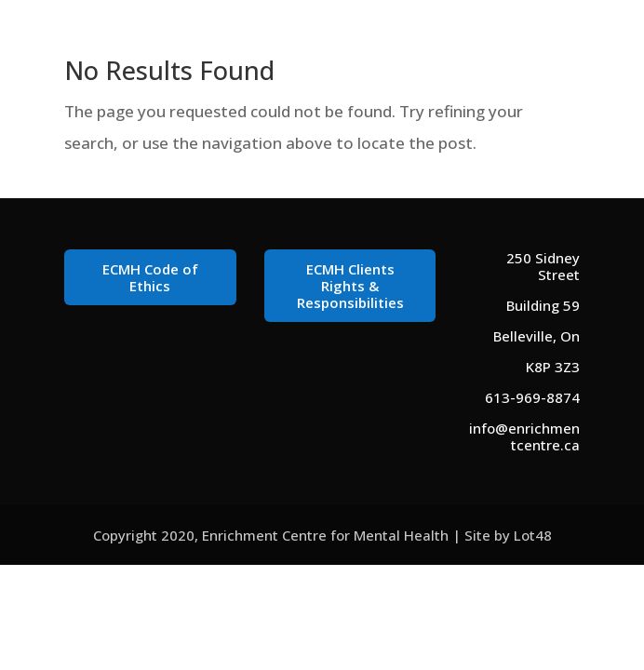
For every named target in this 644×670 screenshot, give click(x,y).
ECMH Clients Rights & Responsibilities (350, 286)
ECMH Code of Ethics (150, 277)
